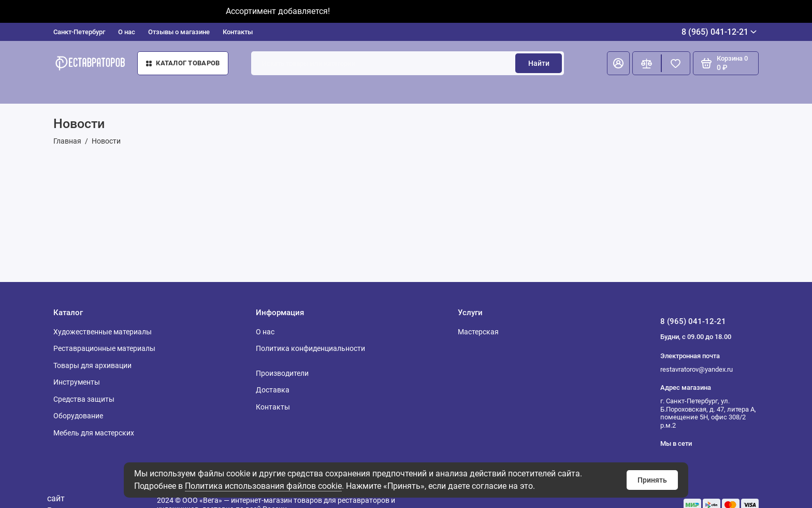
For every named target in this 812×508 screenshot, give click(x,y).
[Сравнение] (647, 63)
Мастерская (478, 332)
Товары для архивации (92, 365)
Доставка (273, 390)
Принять (652, 480)
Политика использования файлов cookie (263, 486)
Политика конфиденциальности (310, 348)
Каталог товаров (183, 63)
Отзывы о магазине (179, 32)
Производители (282, 373)
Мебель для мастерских (94, 433)
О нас (127, 32)
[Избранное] (676, 63)
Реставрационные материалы (104, 348)
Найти (539, 63)
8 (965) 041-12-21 (719, 32)
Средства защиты (84, 399)
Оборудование (78, 416)
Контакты (238, 32)
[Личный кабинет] (618, 63)
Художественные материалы (103, 332)
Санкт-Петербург (79, 32)
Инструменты (77, 382)
